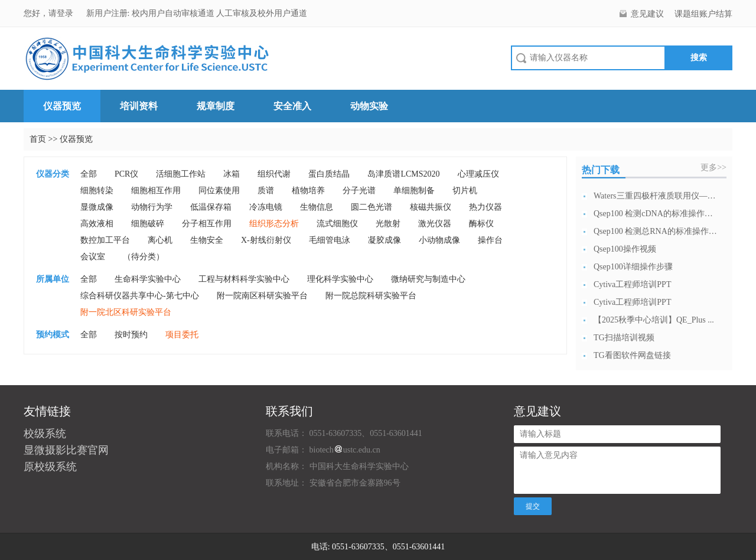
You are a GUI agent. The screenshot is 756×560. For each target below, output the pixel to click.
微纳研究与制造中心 (428, 279)
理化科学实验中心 (340, 279)
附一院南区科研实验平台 (262, 296)
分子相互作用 (207, 224)
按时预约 (131, 335)
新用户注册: (108, 13)
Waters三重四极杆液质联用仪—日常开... (656, 196)
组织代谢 (274, 174)
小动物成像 (439, 240)
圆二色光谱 (372, 207)
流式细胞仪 (337, 224)
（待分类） (144, 257)
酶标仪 (481, 224)
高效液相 (97, 224)
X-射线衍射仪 (266, 240)
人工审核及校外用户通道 (262, 13)
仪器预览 (62, 106)
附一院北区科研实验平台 (126, 312)
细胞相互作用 (156, 191)
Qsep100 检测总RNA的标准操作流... (656, 231)
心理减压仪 (478, 174)
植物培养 (308, 191)
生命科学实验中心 (148, 279)
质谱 (266, 191)
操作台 (490, 240)
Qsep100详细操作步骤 (633, 267)
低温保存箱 (211, 207)
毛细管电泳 (330, 240)
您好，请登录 (50, 13)
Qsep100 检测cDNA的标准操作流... (656, 214)
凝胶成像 (384, 240)
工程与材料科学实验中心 (244, 279)
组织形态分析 (274, 224)
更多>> (713, 167)
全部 (89, 174)
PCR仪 (126, 174)
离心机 (160, 240)
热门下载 (601, 170)
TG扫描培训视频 (624, 338)
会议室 (93, 257)
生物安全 (207, 240)
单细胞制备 (414, 191)
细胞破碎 (148, 224)
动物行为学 (152, 207)
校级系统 (45, 434)
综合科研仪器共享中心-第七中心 (140, 296)
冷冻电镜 (266, 207)
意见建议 (647, 14)
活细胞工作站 (181, 174)
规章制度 (216, 106)
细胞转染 (97, 191)
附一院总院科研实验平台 (371, 296)
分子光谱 (359, 191)
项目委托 (182, 335)
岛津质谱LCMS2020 (403, 174)
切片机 (465, 191)
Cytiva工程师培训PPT (632, 284)
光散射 (388, 224)
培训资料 (139, 106)
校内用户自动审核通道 (174, 13)
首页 (38, 139)
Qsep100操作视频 (625, 249)
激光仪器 (435, 224)
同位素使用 (219, 191)
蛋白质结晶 (329, 174)
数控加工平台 (105, 240)
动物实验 (369, 106)
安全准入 (292, 106)
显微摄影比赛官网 (66, 450)
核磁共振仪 (431, 207)
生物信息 (317, 207)
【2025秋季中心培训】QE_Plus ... (654, 320)
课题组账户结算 (703, 14)
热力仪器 (485, 207)
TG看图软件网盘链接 (632, 355)
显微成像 (97, 207)
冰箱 (232, 174)
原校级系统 (50, 467)
